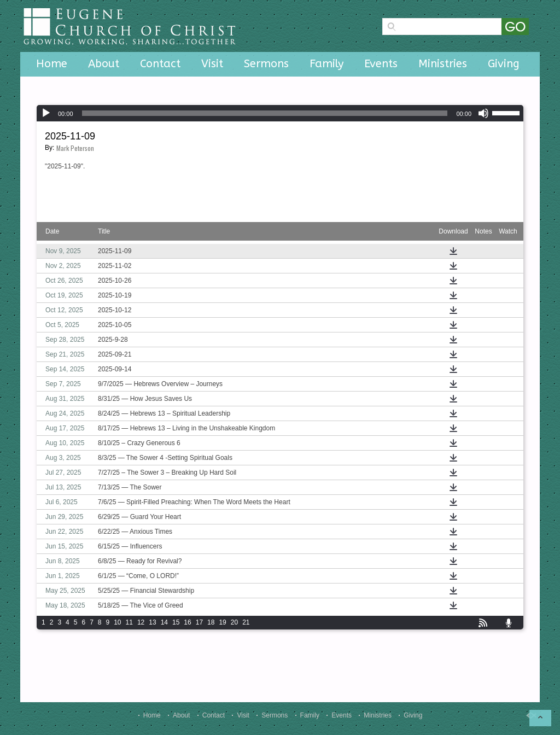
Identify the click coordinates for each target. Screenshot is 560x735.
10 (117, 622)
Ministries (443, 64)
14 (164, 622)
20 (234, 622)
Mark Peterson (75, 148)
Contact (160, 64)
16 (187, 622)
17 (199, 622)
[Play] (46, 113)
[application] (280, 113)
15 (176, 622)
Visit (212, 64)
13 (152, 622)
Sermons (266, 64)
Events (381, 64)
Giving (504, 64)
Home (52, 64)
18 (211, 622)
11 (129, 622)
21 (246, 622)
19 (222, 622)
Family (326, 64)
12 (141, 622)
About (104, 64)
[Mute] (483, 113)
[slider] (265, 113)
